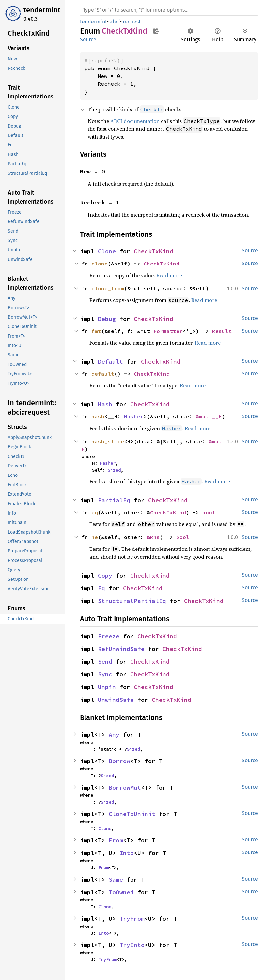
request (132, 22)
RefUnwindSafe (121, 649)
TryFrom (132, 919)
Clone (107, 251)
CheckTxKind (154, 251)
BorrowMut (125, 787)
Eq (101, 588)
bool (209, 512)
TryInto (132, 945)
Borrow (119, 761)
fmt (96, 331)
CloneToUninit (132, 814)
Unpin (107, 687)
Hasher (134, 416)
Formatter (168, 331)
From (116, 840)
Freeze (109, 636)
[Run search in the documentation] (169, 10)
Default (110, 362)
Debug (107, 319)
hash (98, 416)
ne (95, 537)
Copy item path (156, 31)
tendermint (42, 10)
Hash (105, 404)
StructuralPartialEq (132, 601)
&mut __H (209, 416)
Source (88, 40)
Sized (114, 470)
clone (100, 264)
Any (114, 735)
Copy (105, 575)
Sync (105, 674)
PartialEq (114, 500)
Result (222, 331)
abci (115, 22)
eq (95, 512)
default (103, 374)
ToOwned (121, 892)
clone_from (108, 288)
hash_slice (108, 441)
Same (116, 879)
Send (105, 662)
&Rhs (153, 537)
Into (127, 853)
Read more (169, 275)
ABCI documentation (135, 121)
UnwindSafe (116, 700)
